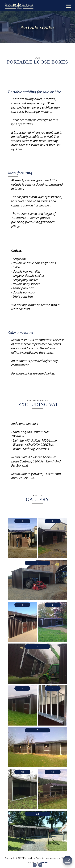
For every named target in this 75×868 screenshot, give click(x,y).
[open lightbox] (22, 538)
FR (35, 865)
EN (40, 865)
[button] (68, 5)
